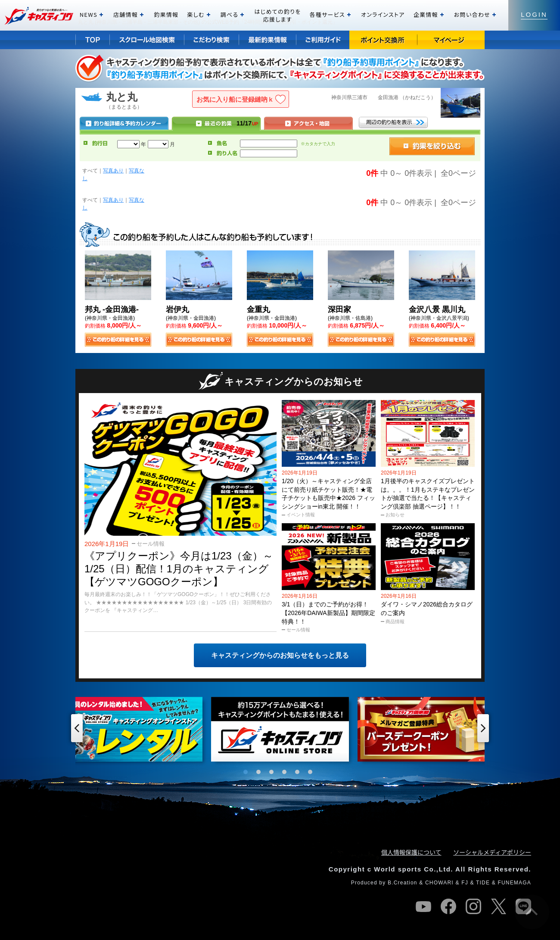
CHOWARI (439, 883)
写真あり (113, 171)
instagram (473, 906)
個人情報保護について (411, 852)
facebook (448, 906)
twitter (498, 906)
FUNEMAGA (514, 883)
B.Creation (403, 883)
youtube (423, 906)
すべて (90, 171)
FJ (465, 883)
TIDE (483, 883)
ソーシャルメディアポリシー (492, 852)
